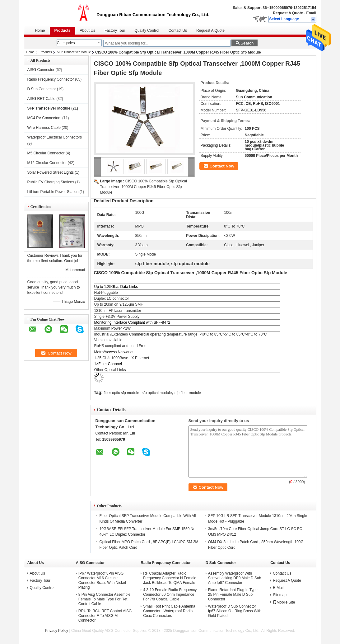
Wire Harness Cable (44, 128)
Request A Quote (288, 13)
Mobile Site (284, 602)
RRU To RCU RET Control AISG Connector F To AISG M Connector (105, 616)
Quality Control (147, 31)
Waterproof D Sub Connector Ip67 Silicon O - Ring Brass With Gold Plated (235, 611)
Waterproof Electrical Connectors (55, 137)
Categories (66, 43)
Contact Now (222, 166)
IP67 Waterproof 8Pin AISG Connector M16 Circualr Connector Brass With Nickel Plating (102, 580)
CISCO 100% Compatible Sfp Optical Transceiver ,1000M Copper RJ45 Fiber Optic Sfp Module (144, 187)
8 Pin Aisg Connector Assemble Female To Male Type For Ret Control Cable (104, 599)
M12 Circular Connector (47, 163)
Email (311, 13)
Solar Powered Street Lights (51, 172)
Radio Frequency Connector (51, 79)
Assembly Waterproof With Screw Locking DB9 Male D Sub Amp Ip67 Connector (235, 578)
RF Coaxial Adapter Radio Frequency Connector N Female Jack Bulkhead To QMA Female (170, 578)
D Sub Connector (42, 89)
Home (40, 31)
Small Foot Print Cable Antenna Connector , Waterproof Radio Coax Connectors (169, 611)
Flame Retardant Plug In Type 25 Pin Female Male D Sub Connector (233, 595)
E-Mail (278, 588)
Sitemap (280, 595)
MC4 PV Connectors (44, 118)
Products (63, 31)
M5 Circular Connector (46, 153)
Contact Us (178, 31)
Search (247, 43)
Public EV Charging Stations (51, 182)
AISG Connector (41, 70)
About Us (88, 31)
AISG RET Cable (41, 99)
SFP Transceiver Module (74, 52)
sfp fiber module (188, 393)
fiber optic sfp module (121, 393)
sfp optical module (157, 393)
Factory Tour (115, 31)
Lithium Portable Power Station (53, 192)
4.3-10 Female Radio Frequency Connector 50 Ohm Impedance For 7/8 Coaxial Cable (170, 595)
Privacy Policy (56, 631)
